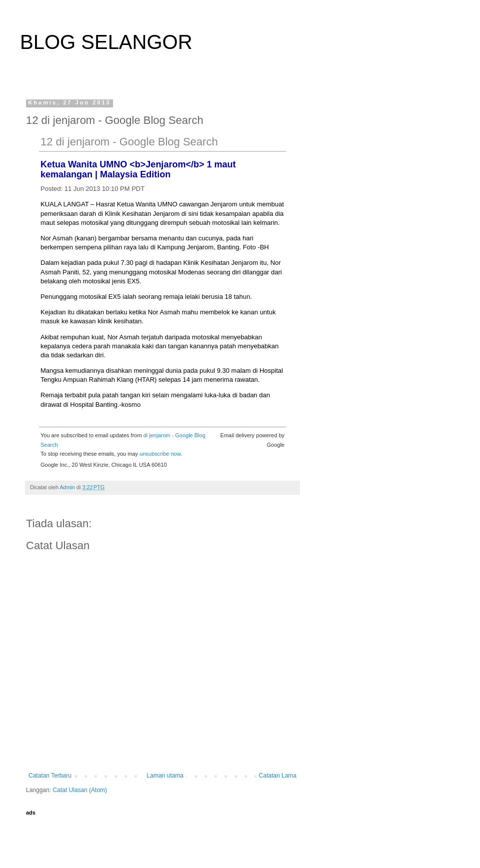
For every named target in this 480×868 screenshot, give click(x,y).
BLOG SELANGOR (106, 42)
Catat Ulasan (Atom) (80, 790)
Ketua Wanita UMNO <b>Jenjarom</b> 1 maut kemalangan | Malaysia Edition (138, 169)
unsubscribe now (160, 454)
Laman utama (165, 776)
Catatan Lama (278, 776)
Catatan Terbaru (50, 776)
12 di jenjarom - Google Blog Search (129, 142)
